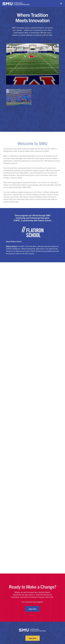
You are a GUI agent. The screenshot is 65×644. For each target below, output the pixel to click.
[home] (16, 4)
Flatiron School (11, 246)
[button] (61, 4)
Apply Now (32, 609)
